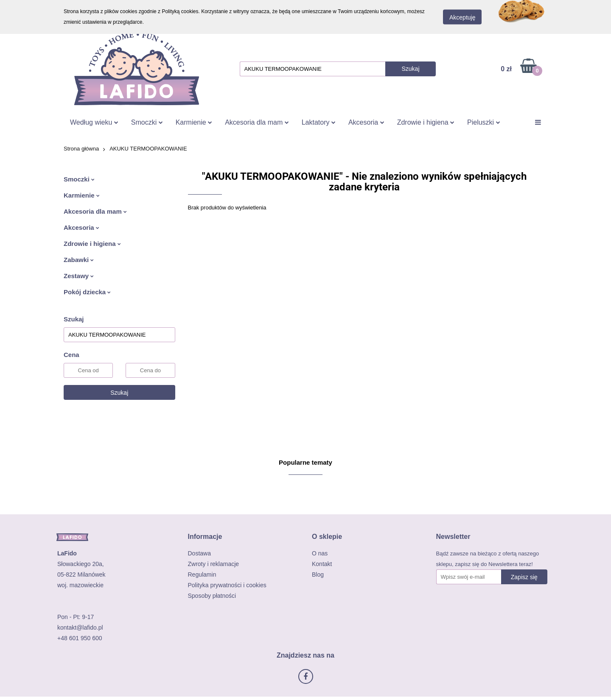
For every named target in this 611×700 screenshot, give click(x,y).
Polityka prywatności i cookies (227, 585)
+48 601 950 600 (80, 638)
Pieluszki (484, 122)
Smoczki (147, 122)
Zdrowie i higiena (426, 122)
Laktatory (319, 122)
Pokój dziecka (87, 292)
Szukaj (119, 393)
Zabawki (79, 260)
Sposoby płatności (212, 596)
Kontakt (322, 564)
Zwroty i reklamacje (214, 564)
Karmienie (194, 122)
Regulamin (202, 575)
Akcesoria (366, 122)
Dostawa (199, 553)
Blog (318, 575)
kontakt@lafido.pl (80, 627)
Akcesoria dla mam (257, 122)
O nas (320, 553)
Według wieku (94, 122)
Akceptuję (462, 17)
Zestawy (79, 276)
